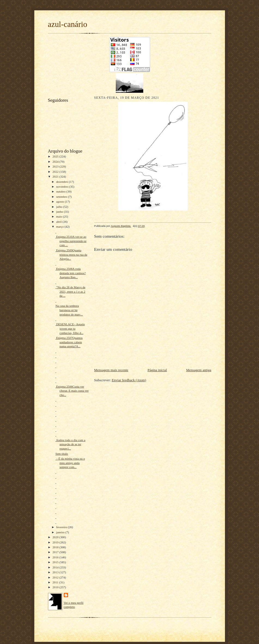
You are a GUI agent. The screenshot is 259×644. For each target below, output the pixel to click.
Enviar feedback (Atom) (129, 380)
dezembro (63, 182)
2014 (56, 567)
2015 (56, 562)
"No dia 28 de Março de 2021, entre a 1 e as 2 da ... (70, 291)
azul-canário (68, 24)
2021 (56, 177)
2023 (56, 166)
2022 (56, 172)
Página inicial (157, 370)
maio (60, 216)
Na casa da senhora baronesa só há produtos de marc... (69, 310)
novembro (63, 187)
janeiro (61, 532)
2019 (56, 542)
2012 (56, 577)
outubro (61, 191)
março (60, 227)
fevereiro (62, 527)
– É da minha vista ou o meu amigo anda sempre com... (70, 463)
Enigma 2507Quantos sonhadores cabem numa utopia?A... (69, 342)
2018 (56, 547)
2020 (56, 537)
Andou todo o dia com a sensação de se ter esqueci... (70, 444)
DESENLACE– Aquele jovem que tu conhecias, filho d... (70, 328)
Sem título (62, 454)
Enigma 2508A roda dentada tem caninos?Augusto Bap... (70, 273)
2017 (56, 552)
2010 (56, 587)
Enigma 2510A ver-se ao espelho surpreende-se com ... (71, 241)
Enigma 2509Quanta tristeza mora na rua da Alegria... (71, 254)
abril (59, 222)
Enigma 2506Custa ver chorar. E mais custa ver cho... (72, 391)
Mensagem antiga (199, 370)
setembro (62, 197)
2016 (56, 557)
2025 (56, 156)
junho (60, 212)
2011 (56, 582)
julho (60, 207)
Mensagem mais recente (111, 370)
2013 (56, 572)
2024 (56, 162)
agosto (60, 202)
